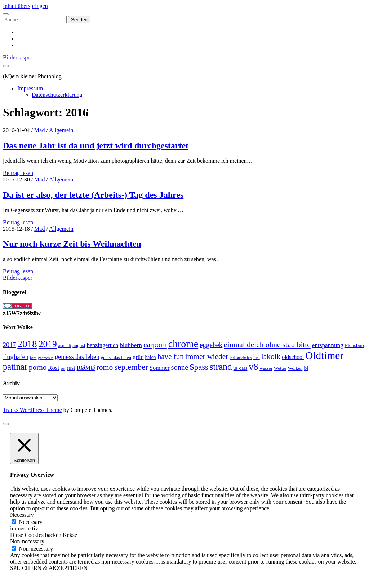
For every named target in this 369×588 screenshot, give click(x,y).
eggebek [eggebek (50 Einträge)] (211, 345)
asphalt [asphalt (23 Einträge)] (65, 346)
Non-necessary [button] (27, 541)
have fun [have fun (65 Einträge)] (171, 356)
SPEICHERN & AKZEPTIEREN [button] (49, 568)
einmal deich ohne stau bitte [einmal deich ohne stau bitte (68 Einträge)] (267, 345)
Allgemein (61, 130)
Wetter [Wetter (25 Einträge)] (280, 368)
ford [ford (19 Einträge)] (33, 358)
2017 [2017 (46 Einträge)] (9, 345)
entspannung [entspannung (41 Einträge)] (328, 345)
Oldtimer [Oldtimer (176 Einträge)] (324, 355)
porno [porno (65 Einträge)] (38, 367)
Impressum (30, 88)
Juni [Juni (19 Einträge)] (256, 358)
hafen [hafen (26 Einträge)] (151, 357)
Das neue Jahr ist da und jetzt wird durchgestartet (96, 145)
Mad (39, 130)
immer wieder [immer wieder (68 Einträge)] (207, 356)
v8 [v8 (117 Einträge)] (253, 367)
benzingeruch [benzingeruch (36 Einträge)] (103, 345)
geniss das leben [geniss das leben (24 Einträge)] (116, 357)
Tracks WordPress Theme (32, 410)
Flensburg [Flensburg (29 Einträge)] (355, 345)
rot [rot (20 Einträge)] (63, 368)
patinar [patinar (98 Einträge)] (15, 367)
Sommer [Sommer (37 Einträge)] (160, 368)
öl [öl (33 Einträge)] (306, 368)
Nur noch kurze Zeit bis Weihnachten (72, 244)
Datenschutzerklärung (57, 95)
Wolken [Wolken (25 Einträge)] (295, 368)
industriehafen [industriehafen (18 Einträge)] (241, 358)
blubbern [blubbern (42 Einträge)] (131, 345)
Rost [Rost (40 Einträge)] (54, 368)
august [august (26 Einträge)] (79, 345)
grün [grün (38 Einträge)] (138, 357)
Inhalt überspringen (25, 6)
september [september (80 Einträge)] (131, 367)
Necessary (31, 522)
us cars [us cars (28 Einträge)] (241, 368)
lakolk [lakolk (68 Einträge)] (271, 356)
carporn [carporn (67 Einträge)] (155, 345)
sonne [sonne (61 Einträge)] (180, 367)
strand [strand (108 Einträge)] (221, 367)
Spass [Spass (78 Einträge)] (199, 367)
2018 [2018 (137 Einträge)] (27, 344)
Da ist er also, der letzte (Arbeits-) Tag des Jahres (93, 195)
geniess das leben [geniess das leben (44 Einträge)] (77, 357)
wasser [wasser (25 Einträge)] (266, 368)
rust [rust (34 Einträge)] (71, 368)
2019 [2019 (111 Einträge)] (48, 344)
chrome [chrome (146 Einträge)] (183, 344)
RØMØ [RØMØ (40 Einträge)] (86, 368)
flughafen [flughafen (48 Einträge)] (16, 357)
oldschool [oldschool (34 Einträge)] (293, 357)
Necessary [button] (22, 515)
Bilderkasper (18, 57)
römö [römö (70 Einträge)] (105, 367)
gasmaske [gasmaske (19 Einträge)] (46, 358)
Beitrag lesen (18, 173)
